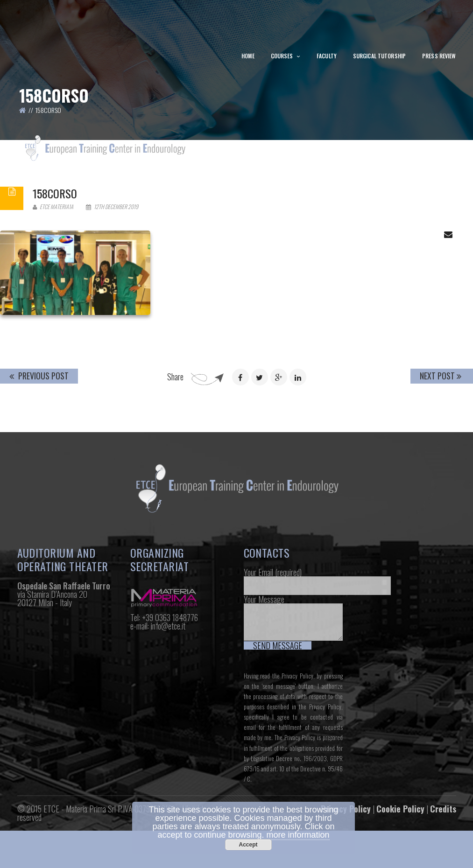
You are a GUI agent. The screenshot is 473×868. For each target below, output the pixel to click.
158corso (55, 250)
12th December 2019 (112, 263)
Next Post (441, 432)
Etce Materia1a (53, 263)
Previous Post (39, 432)
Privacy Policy (297, 732)
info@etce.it (168, 682)
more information (298, 835)
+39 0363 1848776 (170, 673)
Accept (248, 845)
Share (175, 433)
